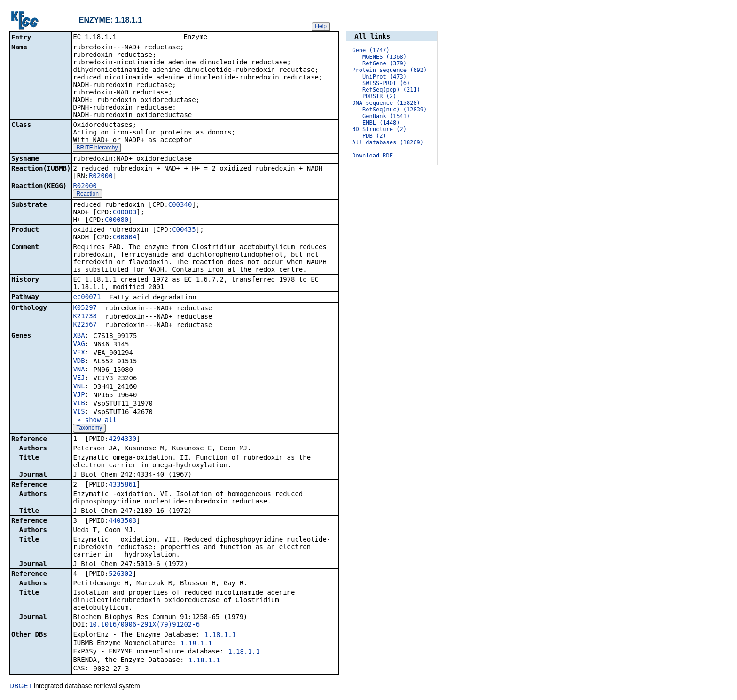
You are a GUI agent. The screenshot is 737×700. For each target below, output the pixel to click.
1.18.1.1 (220, 636)
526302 (121, 574)
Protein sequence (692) (389, 70)
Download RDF (372, 156)
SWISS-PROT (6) (386, 83)
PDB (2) (374, 136)
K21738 (85, 317)
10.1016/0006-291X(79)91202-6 (144, 625)
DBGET (21, 687)
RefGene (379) (384, 63)
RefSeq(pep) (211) (391, 90)
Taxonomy (89, 429)
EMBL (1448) (381, 123)
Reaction (87, 195)
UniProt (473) (384, 77)
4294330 (122, 440)
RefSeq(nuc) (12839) (395, 110)
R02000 (101, 177)
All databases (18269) (388, 142)
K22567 (85, 325)
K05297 (85, 308)
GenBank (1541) (386, 116)
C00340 (180, 205)
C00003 (125, 213)
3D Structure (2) (379, 129)
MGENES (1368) (384, 57)
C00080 (117, 220)
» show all (95, 421)
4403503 (122, 521)
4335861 (122, 485)
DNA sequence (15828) (386, 103)
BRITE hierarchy (97, 149)
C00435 (184, 230)
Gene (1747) (371, 50)
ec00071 (87, 298)
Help (321, 26)
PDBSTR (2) (379, 96)
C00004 (125, 238)
